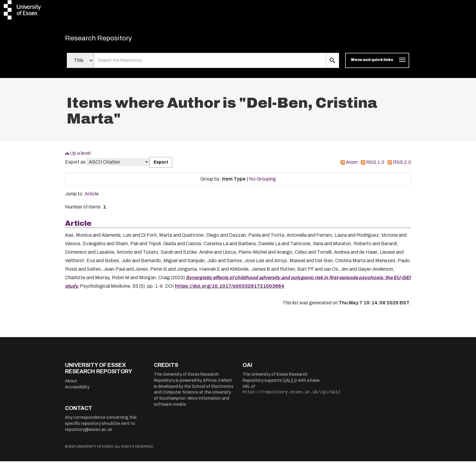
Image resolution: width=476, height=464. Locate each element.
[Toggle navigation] (377, 63)
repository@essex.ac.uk (88, 432)
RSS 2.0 (402, 165)
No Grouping (262, 182)
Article (92, 196)
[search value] (210, 63)
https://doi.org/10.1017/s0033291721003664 (230, 289)
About (71, 384)
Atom (352, 165)
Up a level (80, 156)
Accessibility (77, 390)
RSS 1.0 (375, 165)
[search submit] (332, 63)
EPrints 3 (211, 383)
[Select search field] (80, 63)
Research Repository (108, 39)
